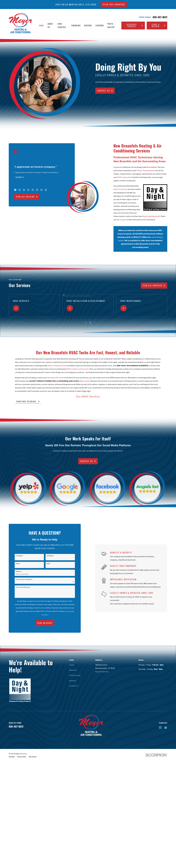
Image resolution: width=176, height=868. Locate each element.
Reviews (73, 681)
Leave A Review (158, 25)
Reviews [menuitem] (88, 25)
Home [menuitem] (41, 25)
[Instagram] (160, 727)
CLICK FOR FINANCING (114, 4)
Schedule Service (135, 25)
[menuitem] (12, 757)
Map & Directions (102, 672)
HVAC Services (75, 675)
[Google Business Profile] (166, 727)
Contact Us (105, 91)
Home (72, 665)
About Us (73, 670)
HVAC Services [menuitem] (62, 25)
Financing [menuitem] (76, 25)
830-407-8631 (160, 17)
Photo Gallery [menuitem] (111, 25)
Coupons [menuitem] (100, 25)
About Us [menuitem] (50, 25)
